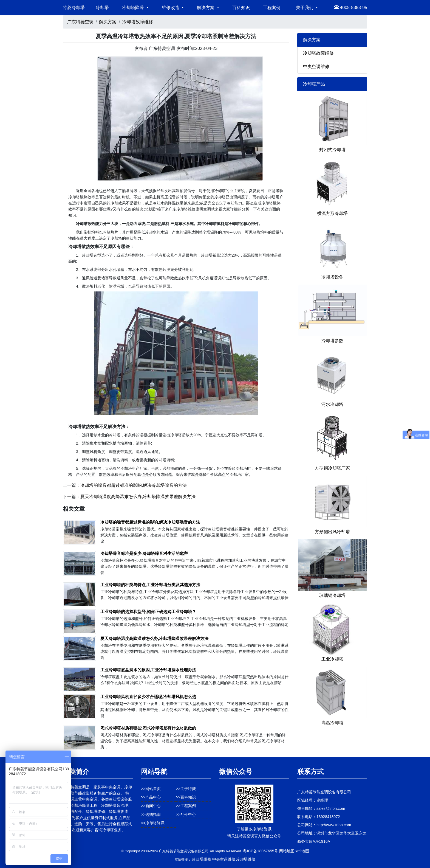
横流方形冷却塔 (332, 213)
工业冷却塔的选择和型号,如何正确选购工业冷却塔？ (148, 612)
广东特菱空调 (80, 22)
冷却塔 (102, 8)
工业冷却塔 (332, 659)
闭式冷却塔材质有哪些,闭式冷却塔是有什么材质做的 (148, 728)
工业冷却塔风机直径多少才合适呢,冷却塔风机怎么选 (148, 697)
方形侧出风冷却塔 (332, 532)
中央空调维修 (316, 67)
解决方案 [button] (206, 8)
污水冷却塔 (332, 404)
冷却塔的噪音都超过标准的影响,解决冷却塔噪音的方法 (134, 485)
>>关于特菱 (186, 789)
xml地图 (302, 851)
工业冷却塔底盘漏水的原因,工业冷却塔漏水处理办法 (148, 670)
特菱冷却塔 (74, 8)
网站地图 (287, 851)
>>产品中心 (151, 797)
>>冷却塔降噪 (153, 823)
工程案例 (272, 8)
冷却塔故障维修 (138, 22)
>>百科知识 (186, 797)
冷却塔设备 (332, 277)
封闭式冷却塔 (332, 150)
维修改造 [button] (171, 8)
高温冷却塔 (332, 723)
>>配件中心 (186, 814)
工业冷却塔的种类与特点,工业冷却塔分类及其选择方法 (150, 585)
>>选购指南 (151, 814)
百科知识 (241, 8)
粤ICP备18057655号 (261, 851)
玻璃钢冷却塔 (332, 595)
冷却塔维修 (202, 859)
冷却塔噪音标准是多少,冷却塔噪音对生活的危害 (144, 553)
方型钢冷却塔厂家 (332, 468)
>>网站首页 (151, 789)
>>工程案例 (186, 806)
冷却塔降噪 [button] (134, 8)
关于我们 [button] (305, 8)
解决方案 (108, 22)
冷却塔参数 (332, 341)
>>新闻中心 (151, 806)
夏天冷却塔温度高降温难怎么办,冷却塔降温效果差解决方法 (138, 497)
